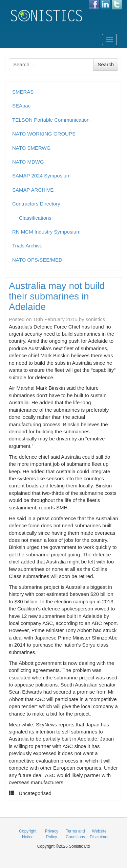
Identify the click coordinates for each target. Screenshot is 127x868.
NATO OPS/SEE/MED (37, 260)
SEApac (21, 106)
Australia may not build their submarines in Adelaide (57, 296)
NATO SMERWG (31, 148)
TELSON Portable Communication (51, 120)
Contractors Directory (36, 204)
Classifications (35, 218)
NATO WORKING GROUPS (44, 134)
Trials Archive (27, 246)
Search (106, 64)
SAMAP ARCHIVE (33, 190)
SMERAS (23, 92)
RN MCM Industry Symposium (46, 232)
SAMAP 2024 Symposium (41, 176)
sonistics (96, 319)
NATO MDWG (28, 162)
